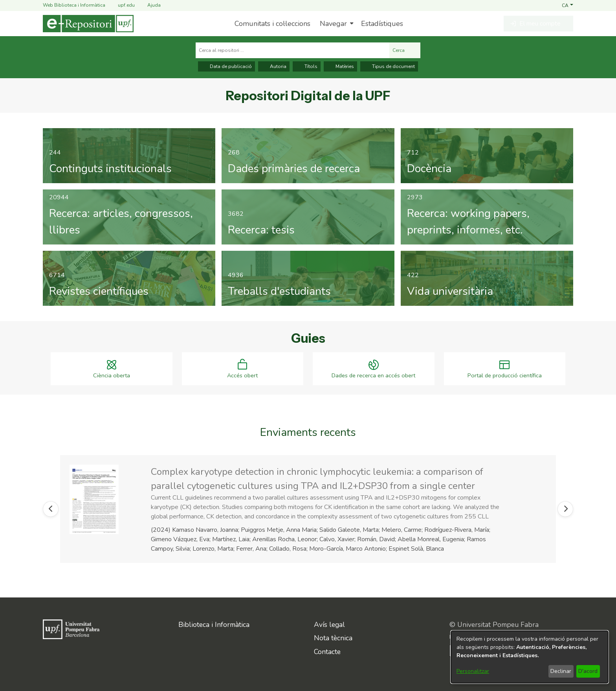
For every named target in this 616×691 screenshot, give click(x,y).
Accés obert (242, 376)
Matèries (340, 66)
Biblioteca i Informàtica (214, 624)
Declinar (561, 671)
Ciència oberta (112, 376)
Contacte (327, 651)
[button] (567, 5)
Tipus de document (389, 66)
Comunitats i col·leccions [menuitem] (272, 24)
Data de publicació (226, 66)
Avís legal (329, 624)
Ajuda (149, 5)
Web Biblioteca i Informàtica (74, 5)
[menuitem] (336, 24)
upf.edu (122, 5)
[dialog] (530, 657)
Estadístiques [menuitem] (382, 24)
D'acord (588, 671)
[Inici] (88, 24)
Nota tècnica (333, 638)
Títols (307, 66)
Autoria (274, 66)
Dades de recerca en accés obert (373, 376)
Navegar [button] (333, 24)
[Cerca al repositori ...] (292, 50)
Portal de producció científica (505, 376)
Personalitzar (473, 671)
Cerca (405, 50)
